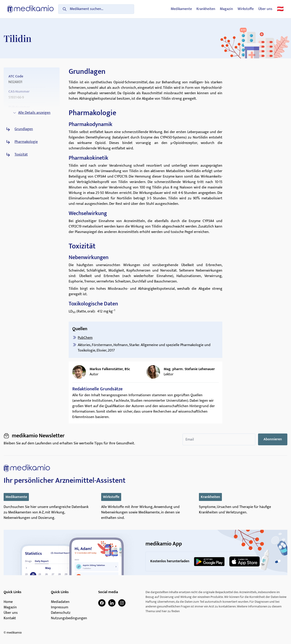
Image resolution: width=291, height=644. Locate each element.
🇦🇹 (280, 9)
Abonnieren (273, 439)
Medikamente (181, 9)
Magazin (226, 9)
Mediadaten (60, 602)
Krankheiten (206, 9)
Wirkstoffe (246, 9)
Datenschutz (61, 613)
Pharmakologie (26, 142)
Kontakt (10, 618)
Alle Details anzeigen (32, 113)
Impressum (60, 607)
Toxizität (21, 155)
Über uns (265, 9)
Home (8, 602)
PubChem (85, 338)
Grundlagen (24, 129)
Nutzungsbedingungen (69, 618)
